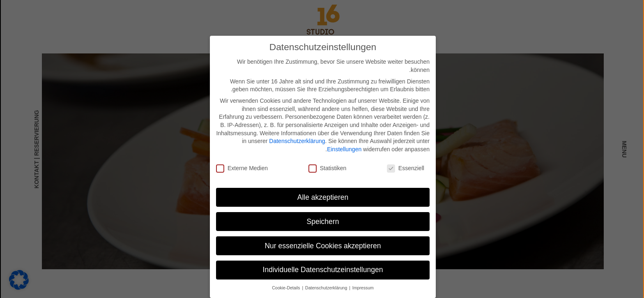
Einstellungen (343, 149)
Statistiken (327, 168)
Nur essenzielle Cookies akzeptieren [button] (322, 245)
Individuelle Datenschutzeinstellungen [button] (322, 270)
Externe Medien (241, 168)
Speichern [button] (322, 221)
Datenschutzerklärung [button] (326, 287)
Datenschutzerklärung (296, 141)
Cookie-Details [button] (286, 287)
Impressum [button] (362, 287)
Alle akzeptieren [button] (322, 197)
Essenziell (405, 168)
